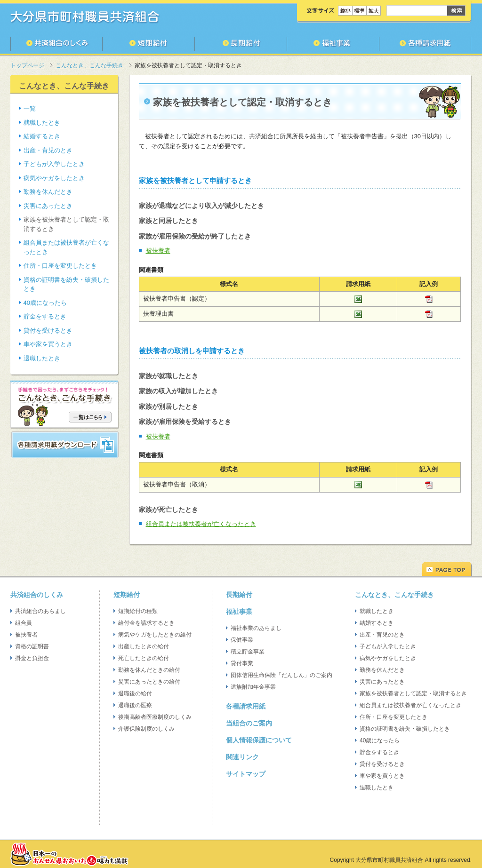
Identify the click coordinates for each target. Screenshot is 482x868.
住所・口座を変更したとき (60, 266)
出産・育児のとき (48, 150)
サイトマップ (246, 774)
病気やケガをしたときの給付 (155, 635)
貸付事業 (242, 663)
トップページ (27, 65)
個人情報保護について (259, 740)
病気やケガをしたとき (54, 178)
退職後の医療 (135, 705)
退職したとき (42, 358)
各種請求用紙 (246, 706)
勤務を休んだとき (48, 192)
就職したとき (42, 123)
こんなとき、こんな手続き (89, 65)
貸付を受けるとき (48, 330)
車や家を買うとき (48, 344)
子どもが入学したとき (54, 164)
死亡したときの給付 (144, 658)
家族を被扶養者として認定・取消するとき (413, 693)
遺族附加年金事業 (253, 687)
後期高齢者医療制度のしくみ (155, 717)
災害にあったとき (48, 206)
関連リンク (242, 757)
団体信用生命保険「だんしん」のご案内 (281, 675)
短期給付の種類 (138, 611)
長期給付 (239, 595)
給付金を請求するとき (146, 623)
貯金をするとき (45, 316)
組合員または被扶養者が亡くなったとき (201, 524)
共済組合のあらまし (40, 611)
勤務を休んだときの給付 (149, 670)
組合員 (24, 623)
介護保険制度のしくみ (146, 729)
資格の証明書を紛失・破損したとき (405, 729)
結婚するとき (42, 136)
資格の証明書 (32, 646)
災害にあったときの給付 (149, 682)
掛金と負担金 (32, 658)
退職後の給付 (135, 693)
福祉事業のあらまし (256, 628)
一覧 (30, 108)
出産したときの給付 (144, 646)
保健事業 (242, 640)
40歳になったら (45, 303)
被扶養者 (158, 251)
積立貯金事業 (248, 652)
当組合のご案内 (249, 723)
